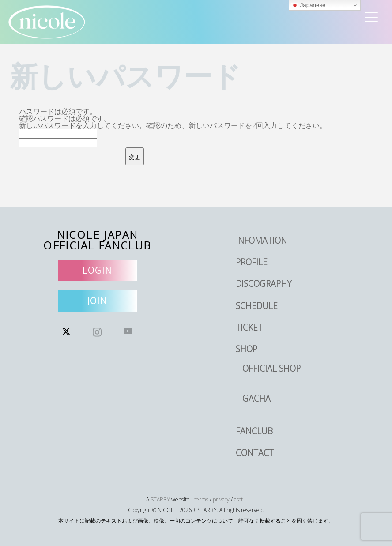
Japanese (309, 5)
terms (201, 499)
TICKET (249, 327)
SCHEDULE (257, 306)
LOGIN (97, 270)
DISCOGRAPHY (264, 284)
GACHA (256, 398)
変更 (135, 157)
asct (238, 499)
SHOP (247, 349)
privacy (221, 499)
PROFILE (252, 262)
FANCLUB (254, 431)
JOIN (98, 301)
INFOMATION (261, 240)
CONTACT (255, 453)
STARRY (160, 499)
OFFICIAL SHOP (271, 368)
